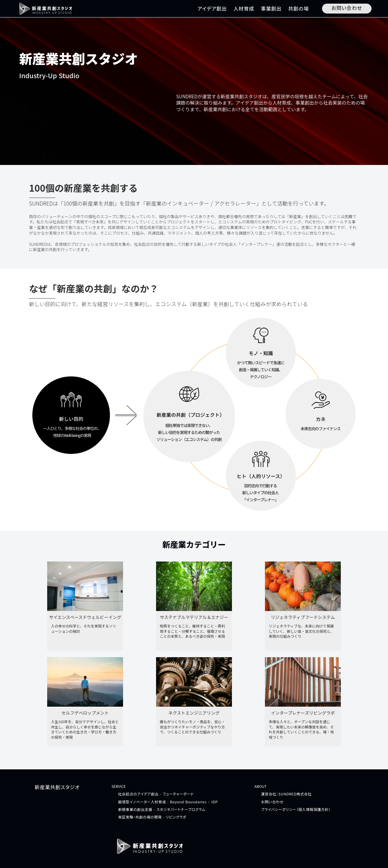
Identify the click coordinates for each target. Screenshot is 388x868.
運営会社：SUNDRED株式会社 (286, 794)
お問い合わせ (272, 802)
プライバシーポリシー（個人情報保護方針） (296, 809)
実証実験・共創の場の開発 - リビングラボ (152, 817)
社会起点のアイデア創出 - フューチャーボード (156, 794)
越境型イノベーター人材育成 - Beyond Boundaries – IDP (168, 802)
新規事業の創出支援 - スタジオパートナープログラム (162, 809)
